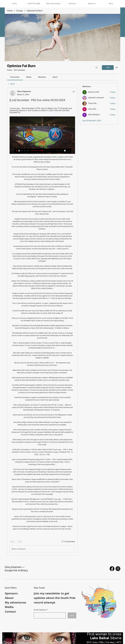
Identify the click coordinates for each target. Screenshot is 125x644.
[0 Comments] (68, 542)
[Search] (97, 68)
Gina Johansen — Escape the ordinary (16, 569)
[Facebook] (112, 569)
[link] (15, 77)
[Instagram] (118, 569)
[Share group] (117, 67)
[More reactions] (19, 542)
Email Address (40, 610)
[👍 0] (12, 542)
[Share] (74, 92)
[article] (42, 322)
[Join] (72, 615)
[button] (53, 4)
